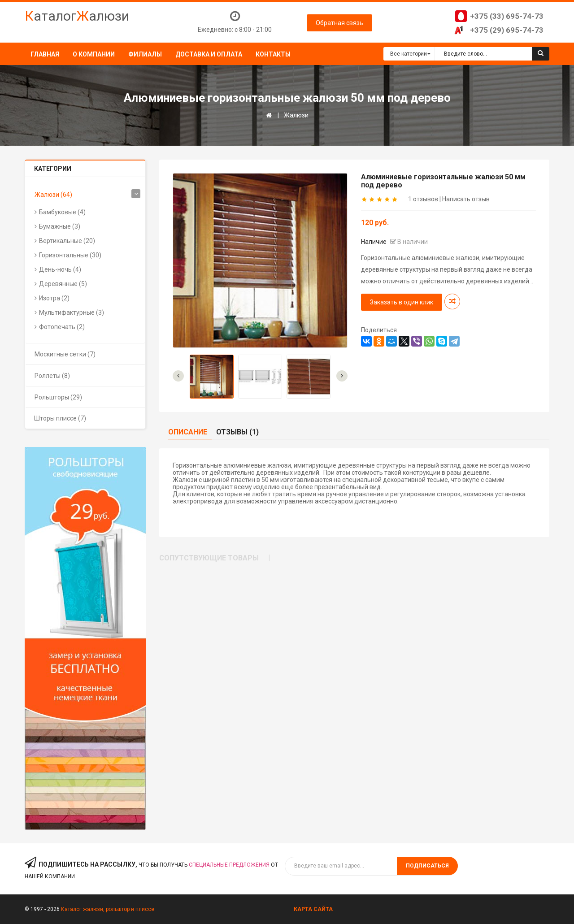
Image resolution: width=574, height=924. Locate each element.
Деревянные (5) (63, 284)
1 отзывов (423, 199)
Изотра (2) (54, 298)
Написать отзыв (466, 199)
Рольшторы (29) (58, 397)
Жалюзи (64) (53, 195)
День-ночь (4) (60, 269)
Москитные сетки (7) (65, 354)
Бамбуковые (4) (62, 212)
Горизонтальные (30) (70, 255)
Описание (188, 432)
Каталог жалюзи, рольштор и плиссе (108, 909)
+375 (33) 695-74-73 (507, 16)
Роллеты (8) (52, 376)
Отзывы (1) (237, 432)
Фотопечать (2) (62, 327)
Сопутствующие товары (209, 558)
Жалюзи (296, 115)
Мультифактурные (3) (72, 312)
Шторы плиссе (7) (60, 418)
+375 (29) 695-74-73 (507, 30)
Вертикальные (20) (67, 241)
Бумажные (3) (60, 226)
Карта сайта (313, 909)
